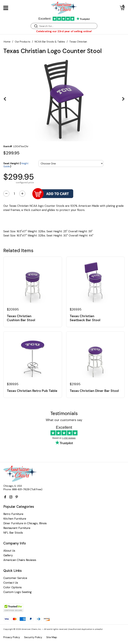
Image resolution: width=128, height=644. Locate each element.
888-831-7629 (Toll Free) (27, 489)
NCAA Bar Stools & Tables (50, 42)
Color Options (12, 587)
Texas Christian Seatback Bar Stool (85, 318)
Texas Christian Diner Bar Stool (94, 391)
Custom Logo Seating (17, 592)
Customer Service (15, 578)
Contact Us (11, 583)
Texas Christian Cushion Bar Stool (21, 318)
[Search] (67, 26)
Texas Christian (78, 42)
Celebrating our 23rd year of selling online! (64, 31)
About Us (9, 551)
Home (7, 42)
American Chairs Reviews (20, 560)
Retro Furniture (13, 514)
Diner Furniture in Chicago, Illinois (25, 523)
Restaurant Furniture (17, 528)
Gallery (8, 555)
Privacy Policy (12, 637)
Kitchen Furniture (15, 519)
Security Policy (33, 637)
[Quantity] (14, 194)
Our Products (23, 42)
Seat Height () (16, 165)
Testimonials (64, 413)
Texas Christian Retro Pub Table (32, 391)
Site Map (52, 637)
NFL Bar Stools (13, 533)
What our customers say (64, 420)
